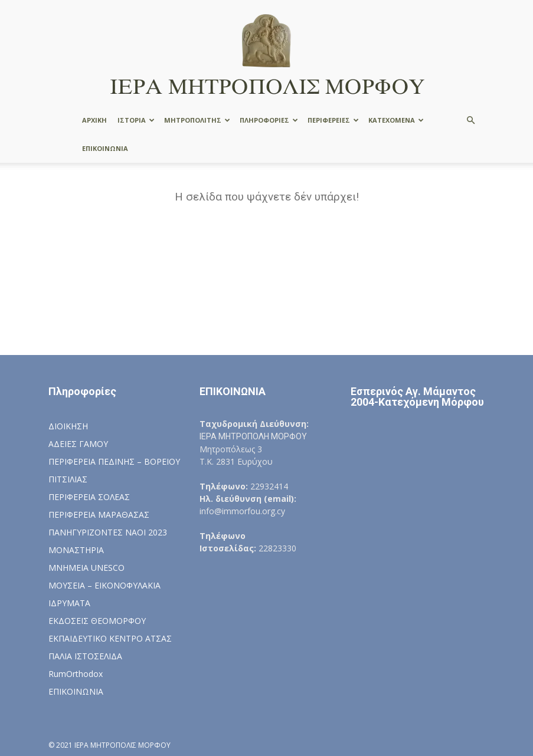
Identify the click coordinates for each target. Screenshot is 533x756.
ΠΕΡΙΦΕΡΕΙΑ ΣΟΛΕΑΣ (89, 497)
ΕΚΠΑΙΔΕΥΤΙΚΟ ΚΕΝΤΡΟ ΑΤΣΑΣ (110, 638)
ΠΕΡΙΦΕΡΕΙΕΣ (333, 120)
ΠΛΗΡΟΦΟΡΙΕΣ (269, 120)
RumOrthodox (76, 674)
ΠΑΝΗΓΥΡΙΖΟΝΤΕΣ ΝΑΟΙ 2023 (108, 532)
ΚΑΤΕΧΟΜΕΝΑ (396, 120)
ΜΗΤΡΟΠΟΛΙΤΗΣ (197, 120)
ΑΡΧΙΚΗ (94, 120)
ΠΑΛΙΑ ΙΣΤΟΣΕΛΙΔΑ (85, 656)
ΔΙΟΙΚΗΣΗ (68, 426)
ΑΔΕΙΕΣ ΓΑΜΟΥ (78, 444)
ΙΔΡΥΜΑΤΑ (69, 603)
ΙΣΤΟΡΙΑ (136, 120)
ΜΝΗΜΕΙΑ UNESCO (86, 568)
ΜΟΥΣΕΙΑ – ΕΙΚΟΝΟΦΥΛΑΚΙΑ (104, 585)
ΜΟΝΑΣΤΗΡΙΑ (76, 550)
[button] (471, 121)
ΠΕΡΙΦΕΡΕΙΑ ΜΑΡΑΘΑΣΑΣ (99, 515)
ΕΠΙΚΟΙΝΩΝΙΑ (105, 148)
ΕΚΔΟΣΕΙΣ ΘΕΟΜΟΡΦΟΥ (97, 621)
